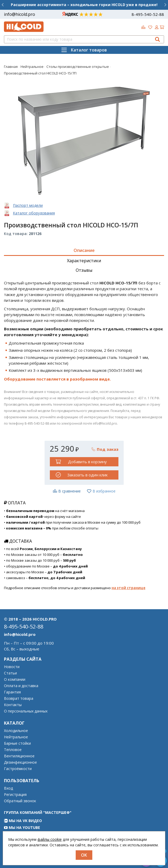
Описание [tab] (84, 250)
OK (84, 855)
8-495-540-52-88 (148, 14)
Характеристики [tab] (84, 261)
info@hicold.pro (20, 14)
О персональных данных (26, 711)
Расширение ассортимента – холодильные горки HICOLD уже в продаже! (84, 5)
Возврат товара (19, 698)
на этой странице (128, 588)
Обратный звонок (20, 801)
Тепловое (13, 750)
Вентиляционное (19, 756)
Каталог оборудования (34, 213)
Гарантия (12, 692)
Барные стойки (17, 743)
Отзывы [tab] (84, 270)
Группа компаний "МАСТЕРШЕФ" (38, 812)
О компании (15, 679)
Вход (8, 788)
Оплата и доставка (21, 686)
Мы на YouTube (22, 827)
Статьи (10, 673)
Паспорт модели (28, 205)
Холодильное (16, 731)
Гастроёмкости (18, 769)
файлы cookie (50, 839)
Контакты (13, 705)
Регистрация (15, 795)
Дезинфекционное (20, 762)
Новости (12, 667)
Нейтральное (16, 737)
